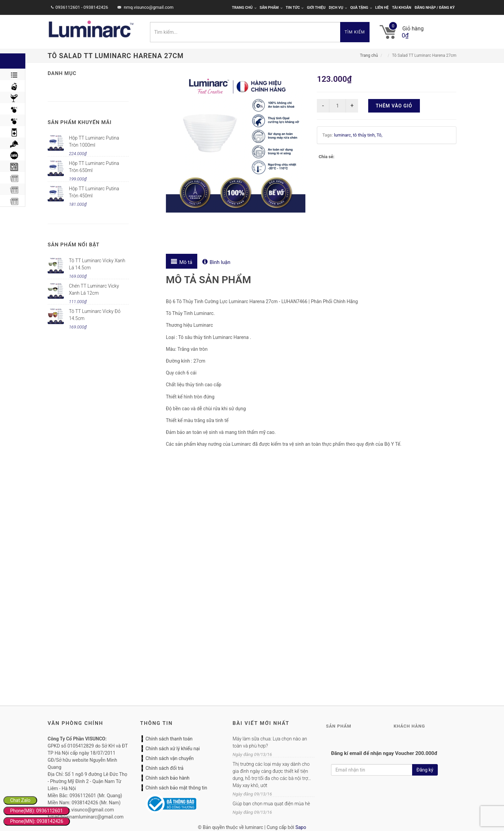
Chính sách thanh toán (169, 739)
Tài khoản (402, 8)
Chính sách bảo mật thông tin (177, 788)
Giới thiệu (316, 8)
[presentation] (182, 261)
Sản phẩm (271, 8)
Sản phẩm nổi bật (74, 245)
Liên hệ (382, 8)
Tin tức (295, 8)
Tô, (380, 135)
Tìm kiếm (355, 32)
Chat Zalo (20, 800)
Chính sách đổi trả (165, 768)
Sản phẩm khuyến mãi (80, 122)
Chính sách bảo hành (168, 778)
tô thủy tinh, (365, 135)
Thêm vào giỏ (394, 106)
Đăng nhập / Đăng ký (435, 8)
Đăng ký (425, 770)
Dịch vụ (338, 8)
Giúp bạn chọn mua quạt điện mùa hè (271, 804)
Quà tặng (361, 8)
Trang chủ (244, 8)
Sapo (301, 827)
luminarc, (344, 135)
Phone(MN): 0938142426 (37, 821)
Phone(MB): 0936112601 (36, 811)
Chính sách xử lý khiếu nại (173, 749)
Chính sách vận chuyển (170, 758)
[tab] (182, 261)
